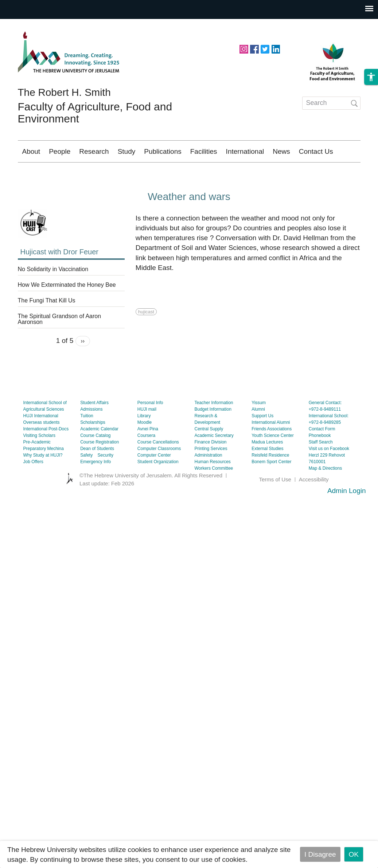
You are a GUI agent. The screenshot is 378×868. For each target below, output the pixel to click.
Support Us (262, 437)
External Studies (267, 470)
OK (354, 854)
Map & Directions (325, 490)
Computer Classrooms (159, 470)
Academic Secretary (214, 457)
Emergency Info (96, 483)
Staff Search (321, 464)
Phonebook (320, 457)
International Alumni (271, 444)
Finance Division (210, 464)
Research (94, 151)
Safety (86, 477)
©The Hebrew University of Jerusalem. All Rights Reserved (151, 497)
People (60, 151)
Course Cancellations (158, 464)
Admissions (91, 431)
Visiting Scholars (40, 457)
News (281, 151)
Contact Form (322, 450)
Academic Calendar (99, 450)
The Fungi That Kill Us (47, 322)
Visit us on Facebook (329, 470)
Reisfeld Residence (270, 477)
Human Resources (212, 483)
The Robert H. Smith (64, 92)
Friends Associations (272, 450)
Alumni (258, 431)
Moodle (145, 444)
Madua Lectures (267, 464)
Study (127, 151)
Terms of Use (275, 501)
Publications (163, 151)
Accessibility (314, 501)
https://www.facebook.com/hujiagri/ (254, 48)
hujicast (146, 333)
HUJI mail (147, 431)
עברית (344, 173)
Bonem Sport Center (271, 483)
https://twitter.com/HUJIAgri (265, 48)
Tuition (87, 437)
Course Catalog (95, 457)
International (245, 151)
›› (83, 362)
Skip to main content (31, 24)
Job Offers (33, 483)
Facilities (204, 151)
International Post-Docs (46, 450)
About (31, 151)
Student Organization (158, 483)
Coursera (146, 457)
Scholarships (93, 444)
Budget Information (213, 431)
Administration (208, 477)
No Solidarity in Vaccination (53, 291)
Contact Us (316, 151)
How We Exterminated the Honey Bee (67, 306)
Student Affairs (94, 424)
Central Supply (209, 450)
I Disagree (320, 854)
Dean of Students (97, 470)
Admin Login (347, 512)
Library (144, 437)
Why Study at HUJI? (43, 477)
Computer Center (154, 477)
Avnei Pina (148, 450)
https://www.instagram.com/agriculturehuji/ (244, 48)
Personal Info (150, 424)
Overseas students (42, 444)
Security (106, 477)
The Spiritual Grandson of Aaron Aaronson (60, 341)
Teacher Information (214, 424)
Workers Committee (214, 490)
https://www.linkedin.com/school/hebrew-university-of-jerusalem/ (276, 48)
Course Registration (100, 464)
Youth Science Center (273, 457)
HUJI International (41, 437)
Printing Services (211, 470)
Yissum (259, 424)
